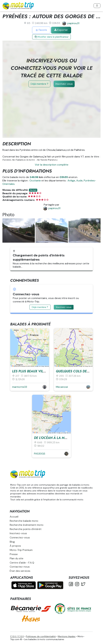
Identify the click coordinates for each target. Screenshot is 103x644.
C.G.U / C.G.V (17, 636)
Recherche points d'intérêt (26, 529)
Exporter (61, 30)
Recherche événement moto (27, 525)
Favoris (41, 30)
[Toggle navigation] (97, 6)
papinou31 (73, 23)
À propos (15, 546)
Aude (79, 181)
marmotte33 (20, 387)
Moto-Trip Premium (21, 550)
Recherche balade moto (24, 521)
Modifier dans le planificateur (52, 37)
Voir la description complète (52, 165)
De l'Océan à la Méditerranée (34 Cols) (68, 438)
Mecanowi (62, 387)
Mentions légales (67, 636)
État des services (20, 571)
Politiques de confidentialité (41, 636)
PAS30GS (40, 454)
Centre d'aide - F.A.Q (22, 563)
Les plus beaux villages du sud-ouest (44, 371)
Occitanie (35, 181)
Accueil (14, 517)
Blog (12, 542)
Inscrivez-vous (64, 84)
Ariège (71, 181)
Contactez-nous (20, 567)
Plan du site (17, 558)
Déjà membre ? (39, 84)
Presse (14, 554)
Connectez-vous (20, 538)
